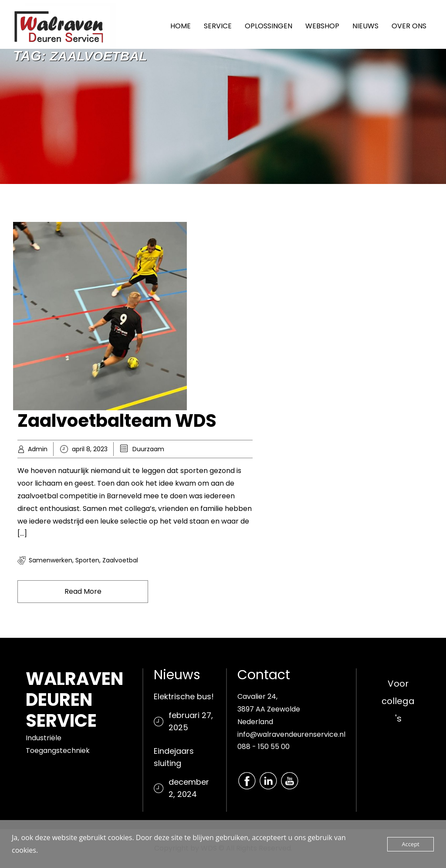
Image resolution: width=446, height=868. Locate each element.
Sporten (87, 560)
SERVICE (218, 26)
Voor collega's (398, 701)
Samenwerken (51, 560)
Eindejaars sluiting (174, 757)
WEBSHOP (322, 26)
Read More (83, 591)
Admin (38, 449)
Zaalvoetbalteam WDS (117, 421)
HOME (181, 26)
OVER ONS (409, 26)
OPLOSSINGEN (269, 26)
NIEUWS (365, 26)
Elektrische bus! (184, 696)
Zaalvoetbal (120, 560)
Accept (411, 844)
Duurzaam (148, 449)
